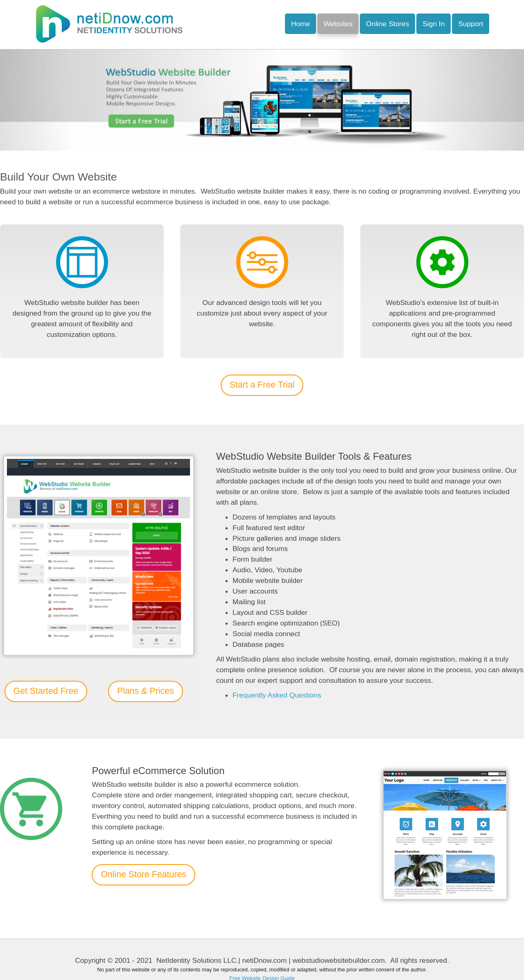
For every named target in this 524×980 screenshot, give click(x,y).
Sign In (434, 24)
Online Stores (387, 24)
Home (300, 24)
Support (471, 24)
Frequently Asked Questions (277, 695)
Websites (338, 24)
